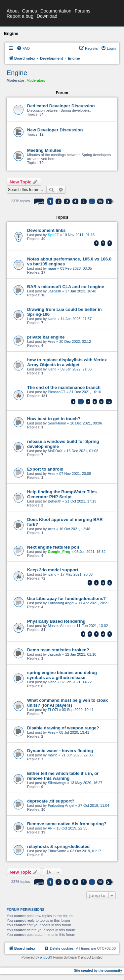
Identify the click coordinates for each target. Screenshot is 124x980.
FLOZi (53, 710)
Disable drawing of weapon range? (63, 728)
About (13, 11)
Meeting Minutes (44, 150)
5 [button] (84, 201)
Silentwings (57, 783)
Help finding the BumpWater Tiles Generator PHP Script (62, 494)
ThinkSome (57, 851)
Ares (51, 341)
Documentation (56, 11)
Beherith (54, 501)
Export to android (45, 469)
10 (109, 402)
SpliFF (53, 235)
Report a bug (20, 16)
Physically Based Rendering (56, 621)
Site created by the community (98, 971)
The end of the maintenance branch (64, 387)
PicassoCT (56, 392)
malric (52, 755)
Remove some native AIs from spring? (67, 824)
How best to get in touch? (54, 419)
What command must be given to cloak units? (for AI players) (67, 703)
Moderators (36, 80)
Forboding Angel (61, 603)
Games (30, 11)
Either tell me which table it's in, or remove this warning (63, 776)
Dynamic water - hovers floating (60, 751)
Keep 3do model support (53, 570)
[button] (39, 201)
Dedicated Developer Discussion (61, 106)
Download (47, 16)
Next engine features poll (53, 547)
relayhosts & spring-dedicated (58, 846)
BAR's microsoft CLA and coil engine (66, 287)
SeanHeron (57, 423)
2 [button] (59, 201)
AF (50, 828)
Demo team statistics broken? (58, 650)
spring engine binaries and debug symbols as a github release (62, 675)
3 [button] (67, 201)
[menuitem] (23, 48)
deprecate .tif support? (51, 801)
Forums (83, 11)
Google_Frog (59, 552)
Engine (17, 73)
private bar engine (46, 337)
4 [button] (75, 201)
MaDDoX (55, 451)
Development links (46, 230)
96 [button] (100, 201)
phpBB (45, 957)
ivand (52, 319)
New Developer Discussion (55, 130)
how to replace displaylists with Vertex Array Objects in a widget (67, 362)
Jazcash (54, 291)
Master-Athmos (60, 626)
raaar (52, 268)
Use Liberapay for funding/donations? (66, 599)
